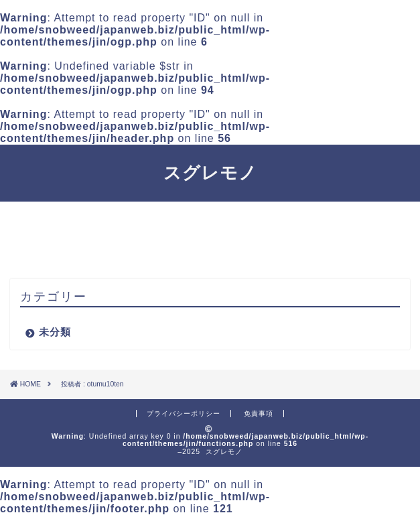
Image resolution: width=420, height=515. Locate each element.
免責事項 (259, 414)
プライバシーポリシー (184, 414)
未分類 (55, 332)
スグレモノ (210, 172)
